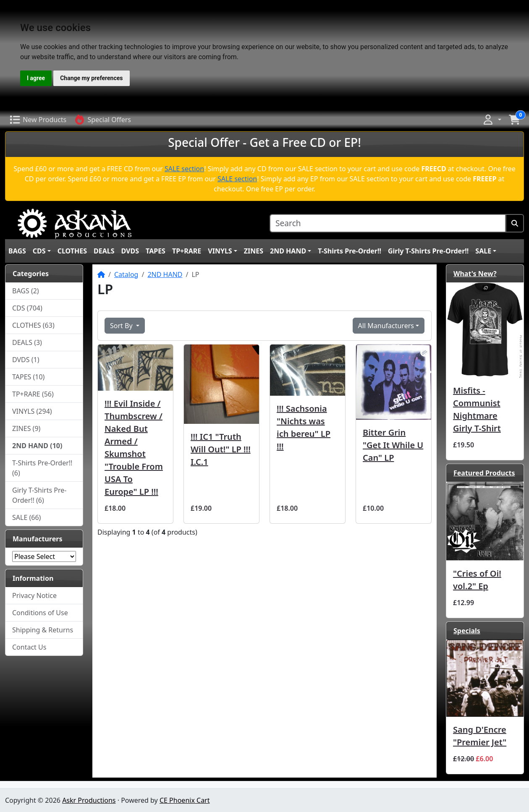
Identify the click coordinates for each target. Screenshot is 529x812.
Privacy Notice (34, 595)
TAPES (156, 251)
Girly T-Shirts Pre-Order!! (428, 251)
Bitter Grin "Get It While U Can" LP (393, 445)
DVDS (130, 251)
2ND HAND (165, 274)
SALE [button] (483, 251)
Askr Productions (89, 800)
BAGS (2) (26, 291)
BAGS (17, 251)
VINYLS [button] (220, 251)
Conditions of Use (40, 613)
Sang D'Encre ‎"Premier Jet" (480, 736)
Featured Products (484, 473)
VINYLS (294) (32, 411)
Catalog (126, 274)
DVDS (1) (26, 360)
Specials (467, 631)
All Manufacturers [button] (386, 326)
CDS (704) (27, 308)
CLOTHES (72, 251)
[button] (492, 120)
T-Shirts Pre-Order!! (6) (42, 468)
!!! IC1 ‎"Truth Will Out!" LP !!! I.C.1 (221, 449)
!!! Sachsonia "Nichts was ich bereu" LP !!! (304, 427)
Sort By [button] (122, 326)
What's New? (475, 274)
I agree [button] (36, 78)
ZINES (254, 251)
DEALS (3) (27, 342)
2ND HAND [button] (288, 251)
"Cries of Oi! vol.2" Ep (477, 580)
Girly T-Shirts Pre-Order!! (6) (39, 495)
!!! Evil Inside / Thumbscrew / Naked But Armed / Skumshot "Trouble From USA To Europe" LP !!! (134, 448)
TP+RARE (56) (33, 394)
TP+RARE (187, 251)
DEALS (104, 251)
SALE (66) (26, 517)
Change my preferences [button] (91, 78)
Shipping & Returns (43, 630)
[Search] (388, 223)
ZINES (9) (26, 428)
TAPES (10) (28, 377)
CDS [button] (39, 251)
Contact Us (29, 647)
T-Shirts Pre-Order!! (350, 251)
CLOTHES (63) (33, 325)
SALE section (184, 169)
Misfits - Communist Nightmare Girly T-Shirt (477, 409)
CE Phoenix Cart (185, 800)
